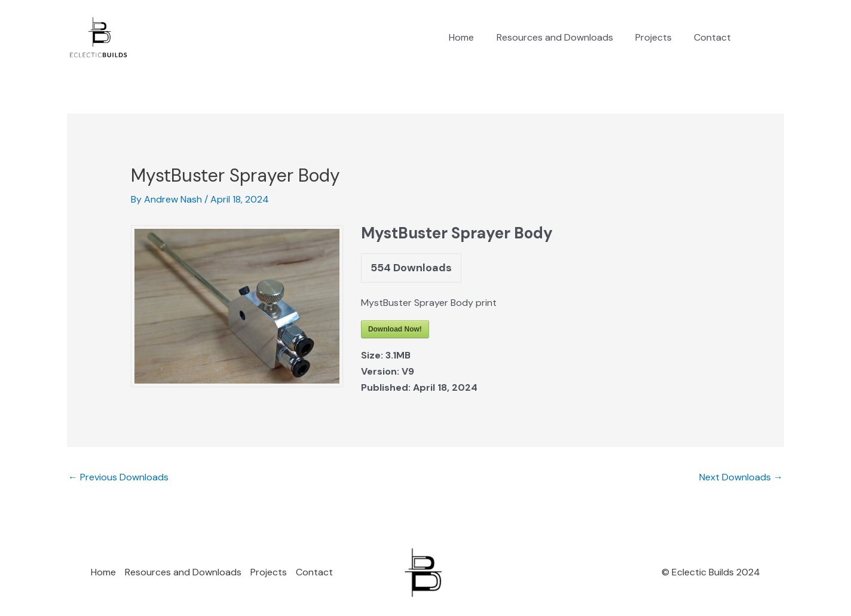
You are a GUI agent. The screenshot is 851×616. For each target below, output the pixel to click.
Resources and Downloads (563, 37)
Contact (714, 37)
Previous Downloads (118, 477)
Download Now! (395, 329)
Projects (658, 37)
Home (473, 37)
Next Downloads (741, 477)
